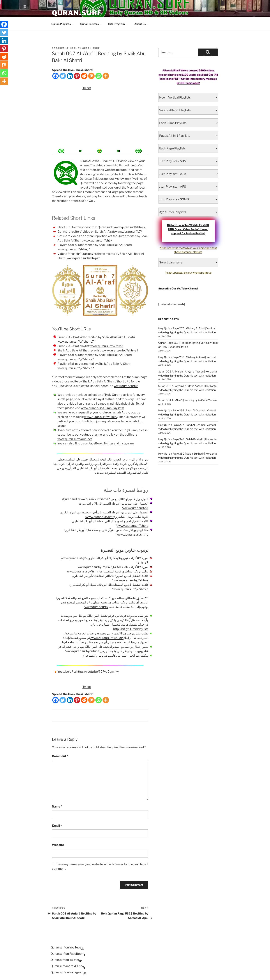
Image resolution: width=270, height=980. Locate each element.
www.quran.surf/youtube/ (75, 439)
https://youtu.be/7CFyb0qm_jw (98, 672)
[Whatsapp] (99, 76)
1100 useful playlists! (195, 75)
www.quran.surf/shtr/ (98, 240)
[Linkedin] (70, 76)
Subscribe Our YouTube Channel (178, 288)
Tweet (87, 88)
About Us (142, 24)
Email (57, 826)
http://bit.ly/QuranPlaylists (131, 629)
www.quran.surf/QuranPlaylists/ (102, 408)
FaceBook (96, 443)
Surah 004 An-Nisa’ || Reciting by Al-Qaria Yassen (187, 400)
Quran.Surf (77, 13)
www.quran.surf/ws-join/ (101, 417)
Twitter (108, 443)
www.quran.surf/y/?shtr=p (75, 368)
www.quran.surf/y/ (126, 386)
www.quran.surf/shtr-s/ (73, 249)
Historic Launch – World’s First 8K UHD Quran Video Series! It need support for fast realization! (188, 229)
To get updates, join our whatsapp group (188, 273)
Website (58, 845)
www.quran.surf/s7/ (128, 232)
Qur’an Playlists (63, 24)
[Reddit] (84, 76)
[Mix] (91, 76)
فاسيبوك (110, 656)
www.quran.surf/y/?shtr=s (75, 359)
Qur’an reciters (91, 24)
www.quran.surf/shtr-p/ (82, 258)
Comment (60, 756)
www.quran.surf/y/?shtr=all (120, 350)
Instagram (127, 443)
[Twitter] (63, 76)
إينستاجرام (89, 656)
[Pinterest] (77, 76)
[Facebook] (55, 76)
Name (57, 806)
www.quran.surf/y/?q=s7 (107, 346)
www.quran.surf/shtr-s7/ (130, 227)
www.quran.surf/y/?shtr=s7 (76, 342)
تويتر (101, 656)
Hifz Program (118, 24)
